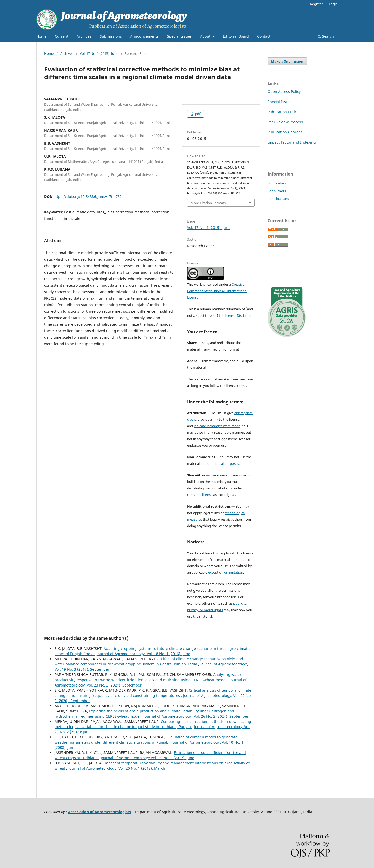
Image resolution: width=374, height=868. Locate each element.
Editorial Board (236, 36)
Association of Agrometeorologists (99, 812)
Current (62, 36)
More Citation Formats (208, 203)
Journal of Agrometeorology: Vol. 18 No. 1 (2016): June (143, 654)
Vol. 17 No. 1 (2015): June (99, 53)
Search (326, 36)
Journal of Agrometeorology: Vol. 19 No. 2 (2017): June (148, 758)
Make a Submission (287, 61)
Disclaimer (245, 315)
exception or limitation (226, 572)
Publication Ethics (283, 112)
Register (316, 4)
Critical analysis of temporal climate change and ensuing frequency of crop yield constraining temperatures (153, 693)
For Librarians (278, 199)
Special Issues (179, 36)
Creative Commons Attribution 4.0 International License (217, 291)
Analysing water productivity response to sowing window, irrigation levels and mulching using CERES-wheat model (148, 677)
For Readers (277, 183)
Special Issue (279, 102)
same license (203, 495)
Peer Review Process (285, 122)
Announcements (144, 36)
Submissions (111, 36)
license (230, 315)
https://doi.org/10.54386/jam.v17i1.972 (87, 196)
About (206, 36)
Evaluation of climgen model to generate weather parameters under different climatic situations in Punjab (146, 740)
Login (333, 4)
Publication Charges (285, 132)
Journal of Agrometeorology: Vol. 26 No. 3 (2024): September (196, 716)
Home (41, 36)
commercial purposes (222, 463)
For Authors (277, 191)
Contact (264, 36)
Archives (84, 36)
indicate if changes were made (217, 426)
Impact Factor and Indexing (292, 142)
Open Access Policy (284, 92)
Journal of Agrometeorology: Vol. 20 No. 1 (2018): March (117, 768)
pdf (197, 114)
